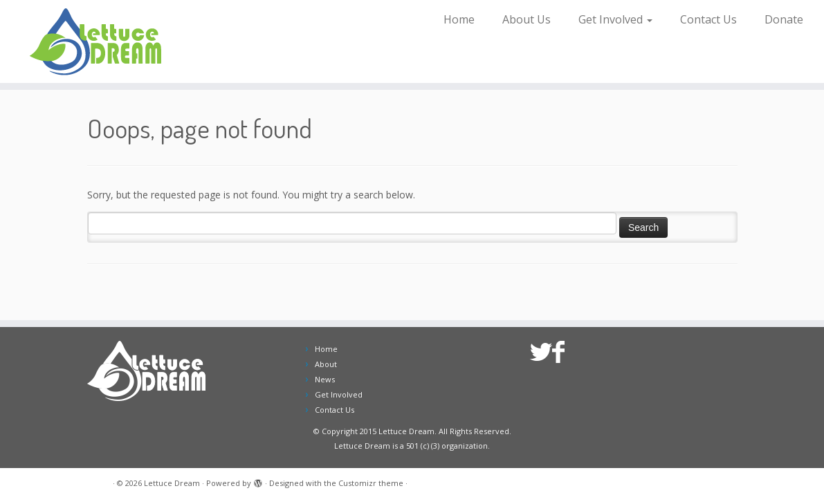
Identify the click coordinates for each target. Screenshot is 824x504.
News (325, 379)
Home (459, 19)
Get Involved (615, 19)
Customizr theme (371, 483)
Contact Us (708, 19)
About (326, 364)
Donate (784, 19)
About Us (527, 19)
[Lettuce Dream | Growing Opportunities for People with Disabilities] (97, 41)
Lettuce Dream (172, 483)
